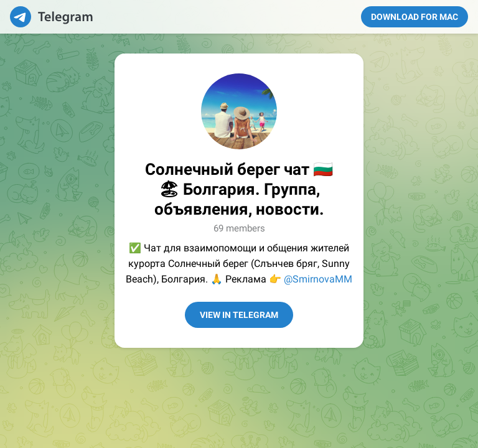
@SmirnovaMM (318, 279)
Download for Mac (415, 17)
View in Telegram (239, 315)
